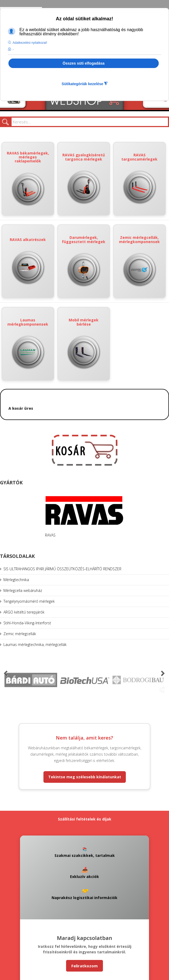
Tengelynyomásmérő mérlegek (29, 601)
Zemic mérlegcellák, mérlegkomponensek (139, 261)
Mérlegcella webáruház (23, 590)
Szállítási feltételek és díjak (85, 819)
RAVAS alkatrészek (28, 261)
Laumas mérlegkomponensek (28, 344)
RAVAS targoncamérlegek (139, 179)
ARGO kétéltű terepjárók (24, 612)
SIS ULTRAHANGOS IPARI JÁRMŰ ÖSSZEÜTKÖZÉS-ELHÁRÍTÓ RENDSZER (62, 569)
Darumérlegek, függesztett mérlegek (84, 261)
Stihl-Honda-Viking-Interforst (27, 623)
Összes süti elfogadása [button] (84, 63)
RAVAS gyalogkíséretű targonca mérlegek (84, 179)
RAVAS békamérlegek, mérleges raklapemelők (28, 179)
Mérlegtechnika (16, 580)
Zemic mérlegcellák (20, 634)
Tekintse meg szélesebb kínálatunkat (85, 777)
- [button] (13, 50)
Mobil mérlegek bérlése (84, 344)
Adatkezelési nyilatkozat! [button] (30, 43)
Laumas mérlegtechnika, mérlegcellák (35, 645)
